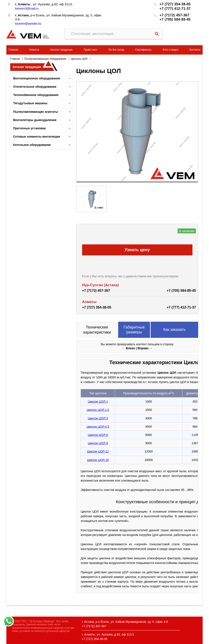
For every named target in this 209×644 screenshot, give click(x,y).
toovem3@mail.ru (27, 8)
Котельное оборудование (32, 145)
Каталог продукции (61, 50)
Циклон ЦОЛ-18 (98, 460)
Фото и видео (170, 50)
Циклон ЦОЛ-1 (98, 402)
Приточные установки (29, 128)
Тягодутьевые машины (30, 103)
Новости (34, 50)
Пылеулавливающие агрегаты (36, 112)
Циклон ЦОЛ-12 (98, 451)
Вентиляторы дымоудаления (35, 120)
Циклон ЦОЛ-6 (98, 435)
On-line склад (116, 50)
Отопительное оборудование (35, 87)
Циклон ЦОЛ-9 (98, 443)
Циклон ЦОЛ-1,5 (98, 410)
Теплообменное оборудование (36, 95)
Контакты (195, 50)
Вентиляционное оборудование (37, 78)
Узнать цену (137, 250)
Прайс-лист (90, 50)
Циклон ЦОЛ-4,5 (98, 427)
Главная (13, 50)
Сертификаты (143, 50)
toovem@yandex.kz (28, 23)
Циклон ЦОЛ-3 (98, 418)
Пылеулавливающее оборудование (45, 59)
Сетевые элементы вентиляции (37, 137)
